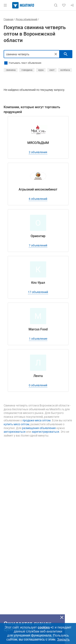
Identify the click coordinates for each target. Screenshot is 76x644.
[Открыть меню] (5, 5)
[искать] (66, 54)
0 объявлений (38, 385)
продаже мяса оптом (36, 420)
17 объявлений (38, 292)
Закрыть (63, 639)
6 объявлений (38, 199)
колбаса (65, 70)
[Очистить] (56, 54)
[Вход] (72, 5)
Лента (38, 376)
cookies (46, 627)
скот (52, 70)
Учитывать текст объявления (25, 63)
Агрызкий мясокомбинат (38, 189)
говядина (27, 70)
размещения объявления (39, 428)
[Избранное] (64, 5)
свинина (11, 70)
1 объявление (38, 339)
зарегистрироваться (45, 432)
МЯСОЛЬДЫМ (38, 143)
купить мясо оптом (16, 424)
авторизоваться (15, 432)
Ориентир (38, 236)
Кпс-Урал (38, 283)
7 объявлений (38, 245)
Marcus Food (38, 329)
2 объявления (38, 152)
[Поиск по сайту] (56, 5)
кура (41, 70)
